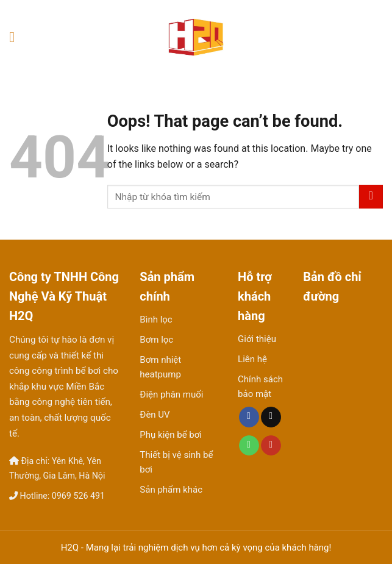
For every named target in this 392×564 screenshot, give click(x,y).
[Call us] (249, 446)
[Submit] (371, 197)
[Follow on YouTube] (271, 446)
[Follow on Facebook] (249, 417)
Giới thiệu (257, 339)
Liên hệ (252, 359)
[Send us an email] (271, 417)
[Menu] (16, 37)
